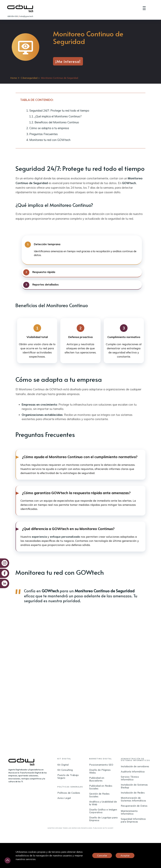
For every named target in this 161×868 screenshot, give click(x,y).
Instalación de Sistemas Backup (134, 786)
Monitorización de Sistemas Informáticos (134, 799)
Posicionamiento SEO (101, 765)
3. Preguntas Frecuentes (42, 134)
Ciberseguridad (29, 78)
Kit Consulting (65, 770)
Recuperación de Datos (134, 806)
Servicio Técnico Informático (130, 778)
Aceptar (125, 855)
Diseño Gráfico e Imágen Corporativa (103, 811)
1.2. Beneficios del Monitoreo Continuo (54, 122)
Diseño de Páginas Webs (100, 771)
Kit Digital (63, 765)
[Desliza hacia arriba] (8, 860)
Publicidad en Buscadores (97, 779)
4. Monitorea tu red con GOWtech (48, 140)
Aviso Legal (64, 798)
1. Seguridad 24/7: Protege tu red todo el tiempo (58, 111)
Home (14, 78)
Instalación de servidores (135, 767)
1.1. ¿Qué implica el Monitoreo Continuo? (55, 116)
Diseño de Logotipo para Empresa (103, 819)
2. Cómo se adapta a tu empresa (48, 128)
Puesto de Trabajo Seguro (68, 777)
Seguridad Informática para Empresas (133, 820)
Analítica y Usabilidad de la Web (103, 803)
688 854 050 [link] (13, 16)
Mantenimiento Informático (129, 813)
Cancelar (102, 855)
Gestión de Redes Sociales (99, 795)
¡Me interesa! (68, 61)
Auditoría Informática (133, 772)
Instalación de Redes (133, 793)
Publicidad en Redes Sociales (101, 787)
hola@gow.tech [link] (26, 16)
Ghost (111, 828)
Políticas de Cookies (69, 793)
